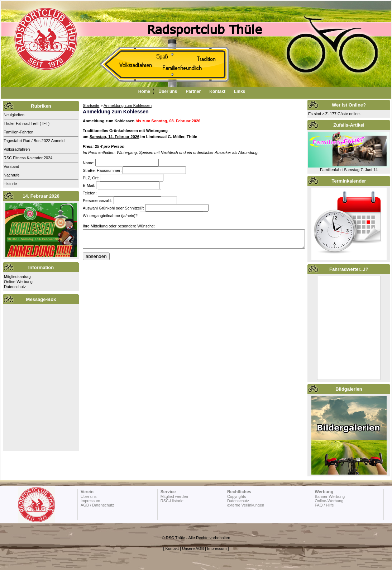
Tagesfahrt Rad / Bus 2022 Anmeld (34, 141)
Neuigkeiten (14, 115)
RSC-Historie (172, 501)
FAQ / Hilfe (324, 505)
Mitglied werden (174, 496)
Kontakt (217, 91)
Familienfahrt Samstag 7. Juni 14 (349, 170)
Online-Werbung (18, 282)
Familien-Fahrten (18, 132)
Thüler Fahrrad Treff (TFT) (27, 123)
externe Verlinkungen (246, 505)
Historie (10, 184)
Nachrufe (12, 175)
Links (240, 91)
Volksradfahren (17, 149)
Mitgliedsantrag (17, 277)
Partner (193, 91)
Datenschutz (15, 287)
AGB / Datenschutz (97, 505)
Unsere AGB (193, 548)
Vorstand (11, 166)
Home (144, 91)
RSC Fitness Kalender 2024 (28, 158)
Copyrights (237, 496)
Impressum (90, 501)
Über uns (168, 91)
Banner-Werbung (330, 496)
